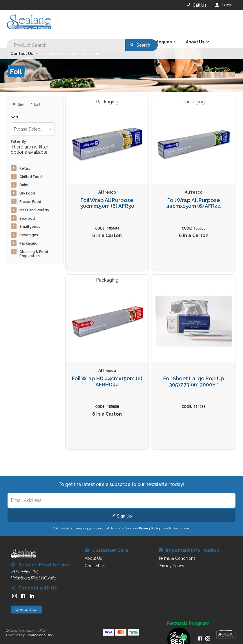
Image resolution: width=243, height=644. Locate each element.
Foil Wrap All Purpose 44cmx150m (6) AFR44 (194, 203)
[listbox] (33, 129)
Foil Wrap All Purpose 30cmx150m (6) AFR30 (107, 203)
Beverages (29, 235)
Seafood (27, 219)
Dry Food (27, 193)
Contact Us (26, 610)
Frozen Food (30, 202)
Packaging (28, 243)
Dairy (24, 185)
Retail (25, 168)
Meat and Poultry (34, 210)
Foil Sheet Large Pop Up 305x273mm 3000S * (194, 382)
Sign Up (124, 516)
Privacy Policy (150, 528)
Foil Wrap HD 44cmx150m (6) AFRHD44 (107, 382)
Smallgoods (30, 227)
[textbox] (98, 23)
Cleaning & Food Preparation (34, 254)
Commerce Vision (40, 635)
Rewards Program (188, 623)
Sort (15, 117)
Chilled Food (31, 177)
